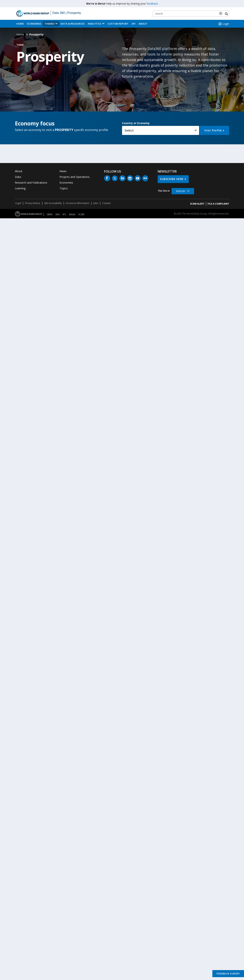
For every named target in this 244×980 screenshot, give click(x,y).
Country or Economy (136, 123)
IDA (57, 214)
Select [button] (129, 130)
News (63, 171)
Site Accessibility (53, 203)
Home (20, 24)
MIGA (72, 214)
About (143, 24)
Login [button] (223, 24)
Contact (106, 203)
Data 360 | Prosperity (67, 13)
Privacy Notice (33, 203)
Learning (20, 188)
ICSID (81, 214)
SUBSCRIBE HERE (172, 179)
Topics (64, 188)
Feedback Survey (228, 974)
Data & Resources (73, 24)
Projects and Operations (75, 177)
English (181, 191)
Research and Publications (31, 183)
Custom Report (118, 24)
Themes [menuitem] (49, 24)
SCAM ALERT (197, 204)
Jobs (96, 203)
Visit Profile (213, 130)
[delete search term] (222, 13)
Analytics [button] (95, 24)
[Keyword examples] (191, 14)
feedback (152, 4)
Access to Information (78, 203)
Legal (18, 203)
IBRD (50, 214)
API (134, 24)
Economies (34, 24)
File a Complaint (218, 204)
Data (18, 177)
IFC (64, 214)
